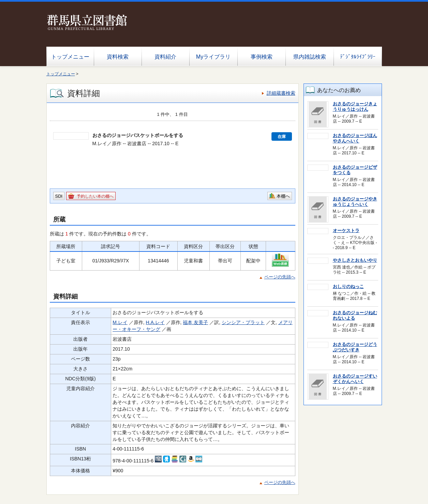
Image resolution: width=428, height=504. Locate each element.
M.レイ (120, 322)
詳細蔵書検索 (281, 93)
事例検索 (262, 57)
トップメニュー (70, 57)
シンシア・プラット (243, 322)
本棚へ (283, 196)
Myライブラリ (213, 57)
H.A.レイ (155, 322)
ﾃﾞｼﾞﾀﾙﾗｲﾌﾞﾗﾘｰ (358, 57)
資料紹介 (165, 57)
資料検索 (118, 57)
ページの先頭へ (280, 277)
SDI (59, 196)
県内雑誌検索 (310, 57)
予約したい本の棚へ (95, 196)
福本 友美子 (195, 322)
